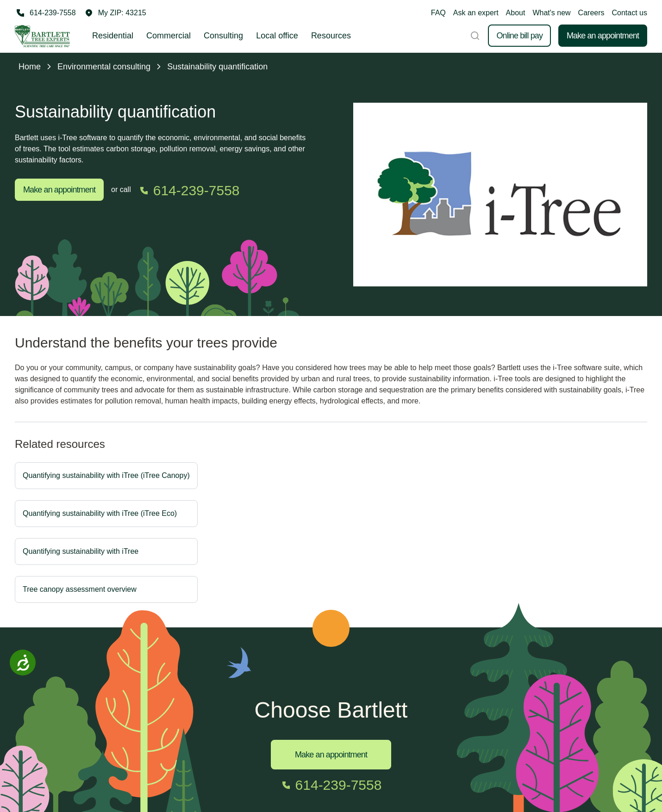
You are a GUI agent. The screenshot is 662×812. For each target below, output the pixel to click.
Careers (591, 13)
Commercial (169, 36)
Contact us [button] (630, 13)
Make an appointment (603, 36)
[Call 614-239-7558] (45, 13)
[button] (116, 13)
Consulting (223, 36)
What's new (551, 13)
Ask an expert (476, 13)
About (516, 13)
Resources (331, 36)
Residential (113, 36)
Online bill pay (519, 36)
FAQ (438, 13)
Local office (277, 36)
